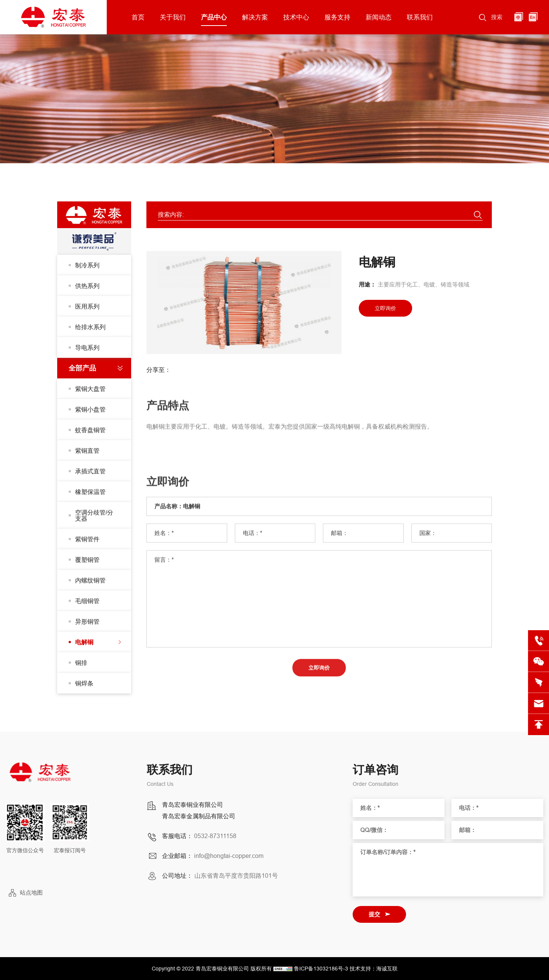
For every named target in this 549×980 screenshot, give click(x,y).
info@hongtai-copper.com (229, 856)
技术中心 (296, 17)
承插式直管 (90, 471)
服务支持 (337, 17)
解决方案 (255, 17)
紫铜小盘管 (90, 409)
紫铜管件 (87, 539)
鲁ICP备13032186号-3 (321, 969)
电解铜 (84, 642)
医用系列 (87, 306)
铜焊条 (84, 683)
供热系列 (87, 286)
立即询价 (385, 308)
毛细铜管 (87, 601)
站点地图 (31, 892)
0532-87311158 (215, 836)
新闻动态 (379, 17)
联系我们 (420, 17)
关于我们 (173, 17)
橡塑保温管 (90, 492)
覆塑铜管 (87, 560)
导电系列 (87, 348)
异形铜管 (87, 621)
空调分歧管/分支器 (94, 515)
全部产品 (82, 368)
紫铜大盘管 (90, 389)
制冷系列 (87, 265)
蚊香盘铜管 (90, 430)
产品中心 (214, 17)
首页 (138, 17)
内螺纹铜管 (90, 580)
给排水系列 (90, 327)
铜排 (81, 663)
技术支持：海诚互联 (374, 969)
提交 (374, 914)
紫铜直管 (87, 451)
